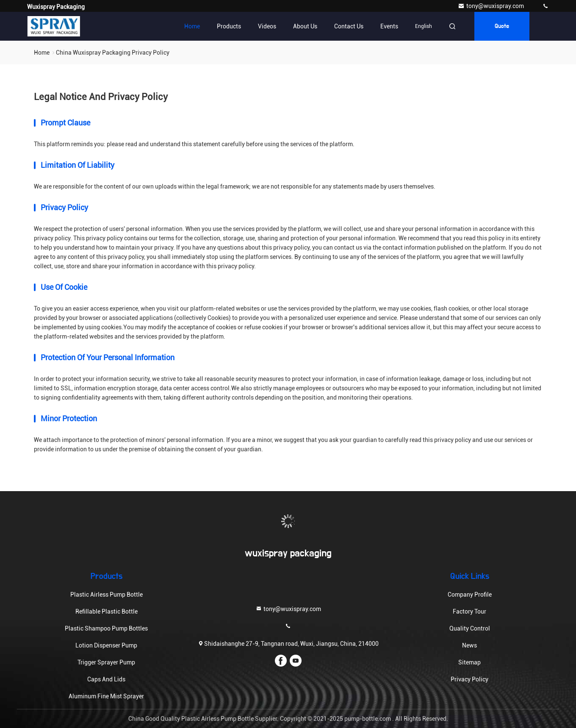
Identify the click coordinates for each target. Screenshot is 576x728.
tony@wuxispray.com (492, 6)
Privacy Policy (469, 679)
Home (192, 26)
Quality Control (470, 628)
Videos (267, 26)
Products (229, 26)
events (389, 26)
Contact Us (349, 26)
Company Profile (470, 595)
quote (502, 26)
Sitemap (469, 662)
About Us (305, 26)
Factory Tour (469, 611)
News (469, 645)
